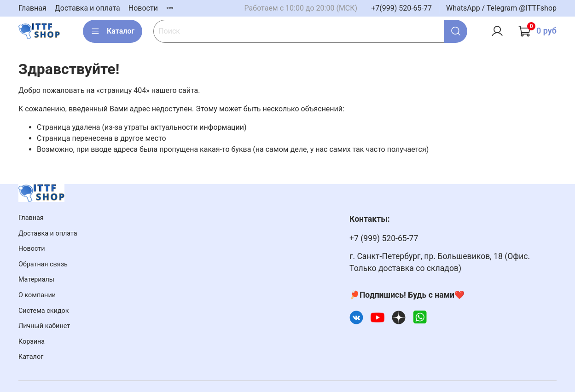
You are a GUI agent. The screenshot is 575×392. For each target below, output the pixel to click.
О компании (37, 295)
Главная (32, 8)
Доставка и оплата (87, 8)
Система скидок (44, 311)
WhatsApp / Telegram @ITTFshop (501, 8)
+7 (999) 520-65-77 (384, 238)
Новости (143, 8)
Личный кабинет (44, 326)
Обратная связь (43, 264)
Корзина (32, 342)
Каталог (113, 31)
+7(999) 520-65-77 (401, 8)
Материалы (36, 280)
